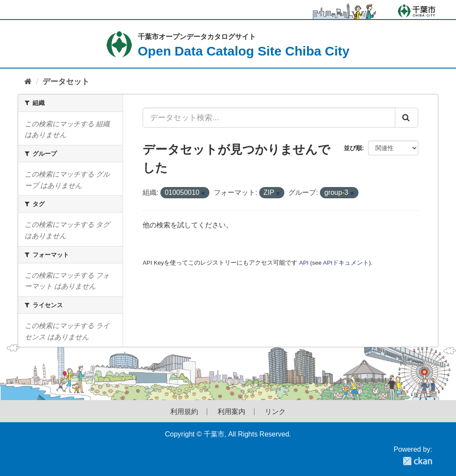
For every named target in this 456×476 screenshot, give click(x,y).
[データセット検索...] (269, 118)
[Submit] (407, 118)
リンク (275, 412)
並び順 (353, 148)
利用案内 (231, 412)
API (304, 263)
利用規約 (184, 412)
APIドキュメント (346, 263)
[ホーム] (28, 82)
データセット (66, 82)
